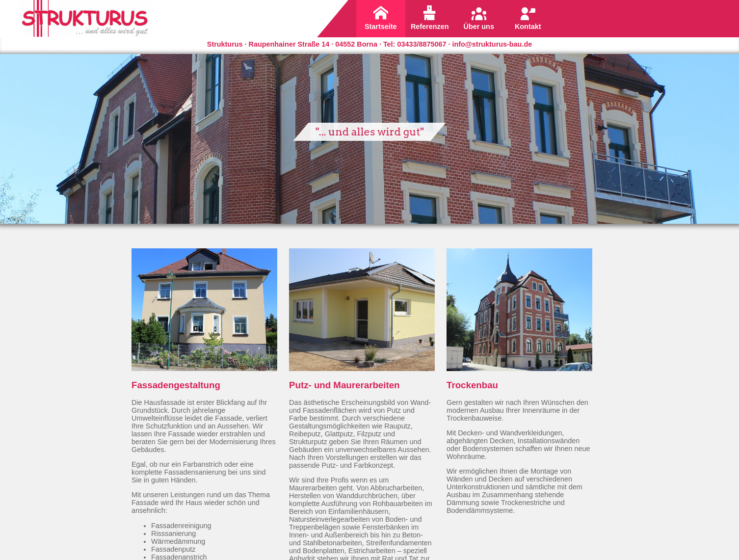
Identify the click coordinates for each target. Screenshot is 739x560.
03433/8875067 (422, 44)
